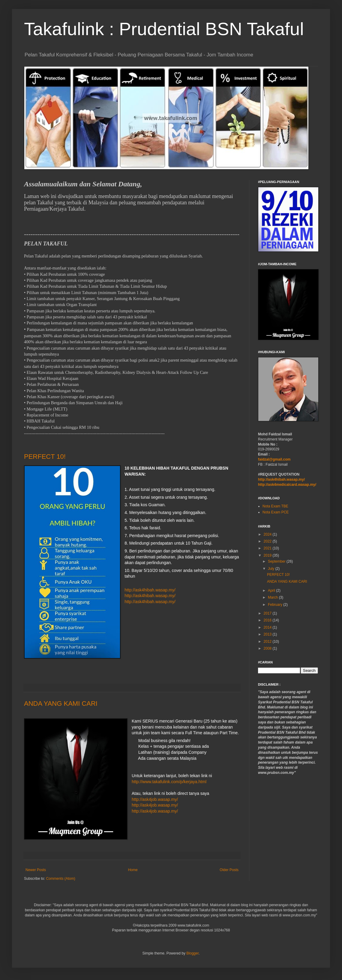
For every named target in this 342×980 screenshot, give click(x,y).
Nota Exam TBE (275, 506)
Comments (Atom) (60, 879)
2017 (268, 613)
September (277, 561)
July (272, 569)
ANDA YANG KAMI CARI (61, 703)
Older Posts (229, 870)
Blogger (192, 953)
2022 (268, 541)
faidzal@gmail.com (274, 459)
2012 (268, 642)
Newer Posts (36, 870)
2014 (268, 627)
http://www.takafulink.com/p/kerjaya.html (169, 782)
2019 (268, 555)
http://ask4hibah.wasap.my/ (150, 590)
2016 (268, 620)
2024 (268, 534)
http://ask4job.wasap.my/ (155, 799)
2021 (268, 548)
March (273, 597)
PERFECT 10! (45, 457)
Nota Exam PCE (276, 512)
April (272, 591)
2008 (268, 648)
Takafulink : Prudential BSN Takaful (164, 29)
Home (133, 870)
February (276, 605)
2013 (268, 634)
